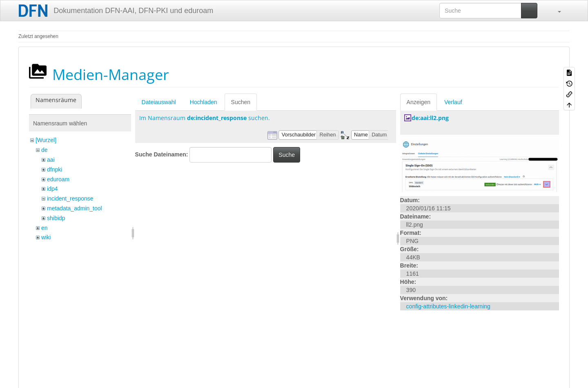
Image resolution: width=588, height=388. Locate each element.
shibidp (56, 218)
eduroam (58, 179)
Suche (287, 155)
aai (51, 160)
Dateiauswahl (159, 102)
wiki (46, 237)
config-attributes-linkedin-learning (448, 306)
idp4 (52, 189)
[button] (555, 11)
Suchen (241, 102)
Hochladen (204, 102)
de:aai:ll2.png (430, 118)
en (45, 228)
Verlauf (453, 102)
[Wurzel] (46, 140)
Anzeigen (419, 102)
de (45, 150)
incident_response (70, 198)
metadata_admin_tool (75, 208)
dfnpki (55, 169)
